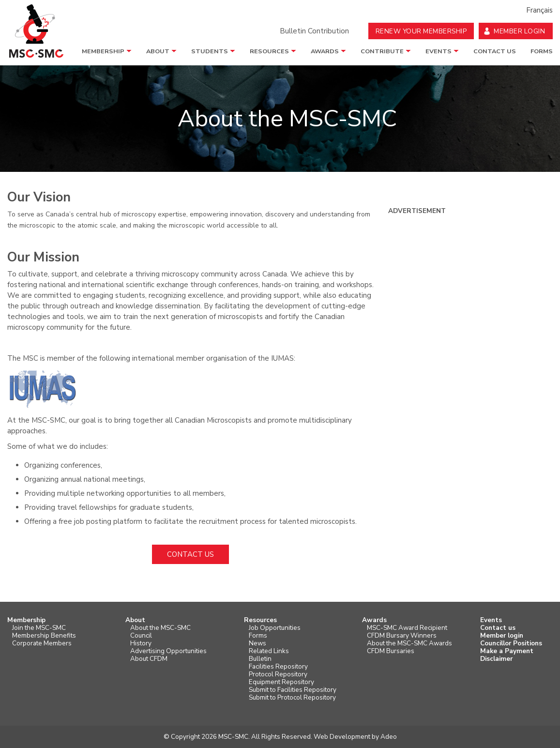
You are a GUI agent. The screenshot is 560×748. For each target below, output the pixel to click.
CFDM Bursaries (391, 651)
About (158, 51)
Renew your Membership (421, 31)
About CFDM (149, 659)
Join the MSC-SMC (39, 628)
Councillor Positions (511, 643)
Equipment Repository (281, 682)
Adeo (389, 737)
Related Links (269, 651)
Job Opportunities (275, 628)
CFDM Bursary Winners (402, 636)
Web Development (342, 737)
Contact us (495, 51)
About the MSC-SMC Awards (409, 643)
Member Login (519, 31)
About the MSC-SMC (160, 628)
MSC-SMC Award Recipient (407, 628)
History (141, 643)
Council (141, 636)
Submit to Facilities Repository (293, 690)
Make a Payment (507, 651)
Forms (542, 51)
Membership (103, 51)
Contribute (382, 51)
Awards (325, 51)
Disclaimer (496, 659)
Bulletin (260, 659)
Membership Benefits (44, 636)
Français (539, 10)
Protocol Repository (278, 674)
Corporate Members (42, 643)
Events (439, 51)
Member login (502, 636)
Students (210, 51)
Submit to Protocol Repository (292, 698)
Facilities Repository (278, 667)
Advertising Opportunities (168, 651)
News (257, 643)
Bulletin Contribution (314, 31)
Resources (269, 51)
